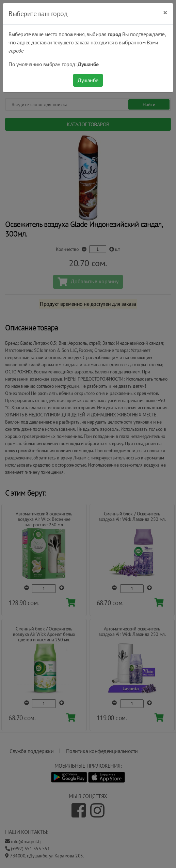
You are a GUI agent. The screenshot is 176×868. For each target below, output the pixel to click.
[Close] (165, 13)
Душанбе (88, 80)
